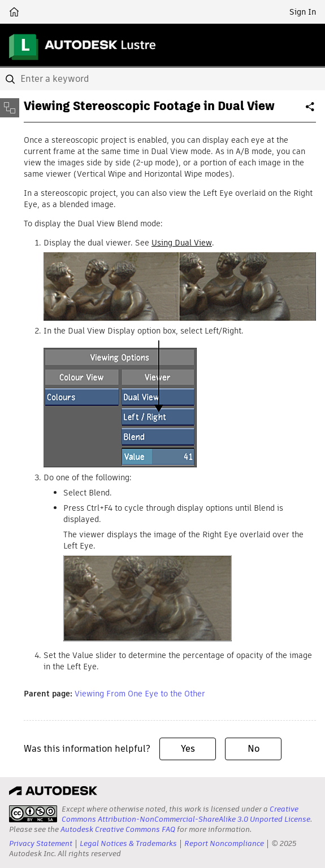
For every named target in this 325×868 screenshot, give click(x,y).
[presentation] (33, 814)
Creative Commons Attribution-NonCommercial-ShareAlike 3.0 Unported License (186, 814)
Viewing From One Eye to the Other (140, 694)
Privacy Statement (41, 843)
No (253, 749)
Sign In (303, 12)
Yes (188, 749)
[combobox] (162, 79)
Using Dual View (182, 243)
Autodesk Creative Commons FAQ (118, 829)
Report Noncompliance (224, 843)
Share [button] (311, 111)
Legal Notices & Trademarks (128, 843)
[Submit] (11, 79)
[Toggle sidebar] (10, 108)
